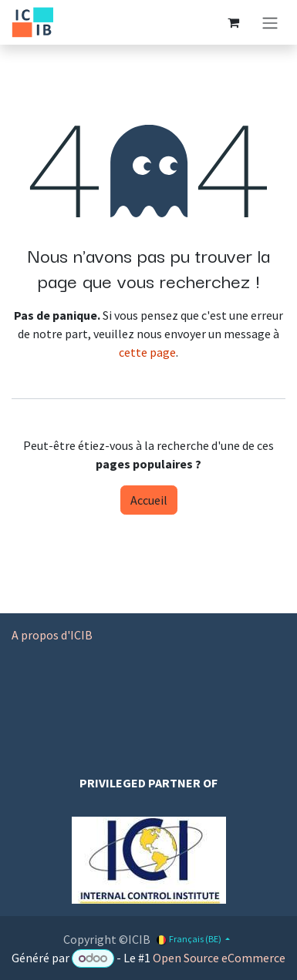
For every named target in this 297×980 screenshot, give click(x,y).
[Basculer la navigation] (270, 22)
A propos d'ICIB (52, 635)
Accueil (149, 500)
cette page (147, 352)
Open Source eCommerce (219, 958)
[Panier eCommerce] (233, 22)
